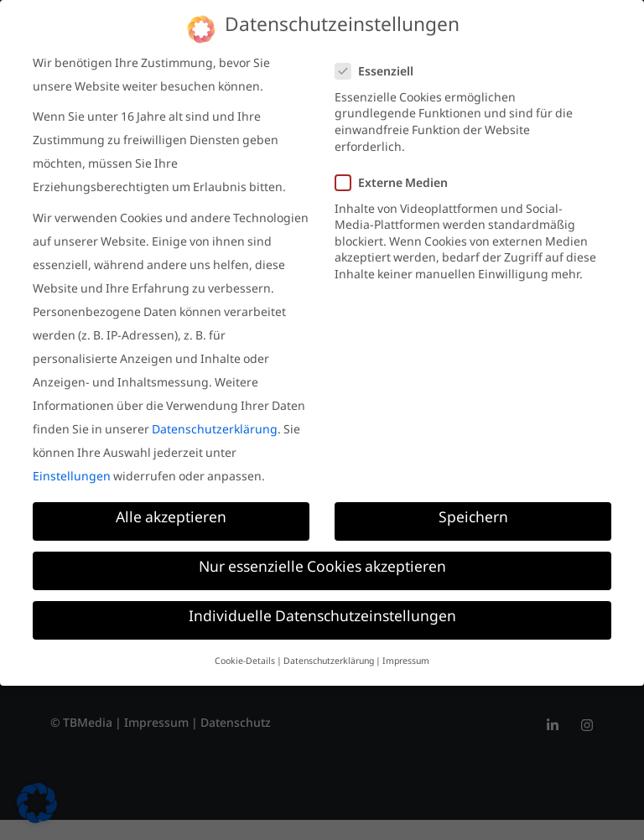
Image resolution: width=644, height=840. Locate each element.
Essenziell (379, 74)
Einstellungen (72, 479)
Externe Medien (397, 185)
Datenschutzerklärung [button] (329, 662)
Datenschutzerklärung (215, 432)
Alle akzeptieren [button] (171, 521)
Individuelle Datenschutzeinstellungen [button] (322, 620)
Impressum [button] (406, 662)
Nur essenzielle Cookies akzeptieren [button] (322, 570)
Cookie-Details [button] (245, 662)
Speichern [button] (473, 521)
